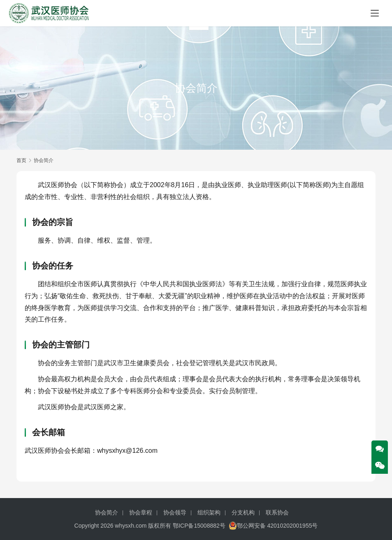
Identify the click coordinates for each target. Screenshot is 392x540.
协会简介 (107, 512)
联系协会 (277, 512)
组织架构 (209, 512)
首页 (21, 160)
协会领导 (175, 512)
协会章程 (141, 512)
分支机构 (243, 512)
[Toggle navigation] (375, 13)
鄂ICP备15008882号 (199, 526)
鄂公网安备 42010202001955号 (273, 526)
